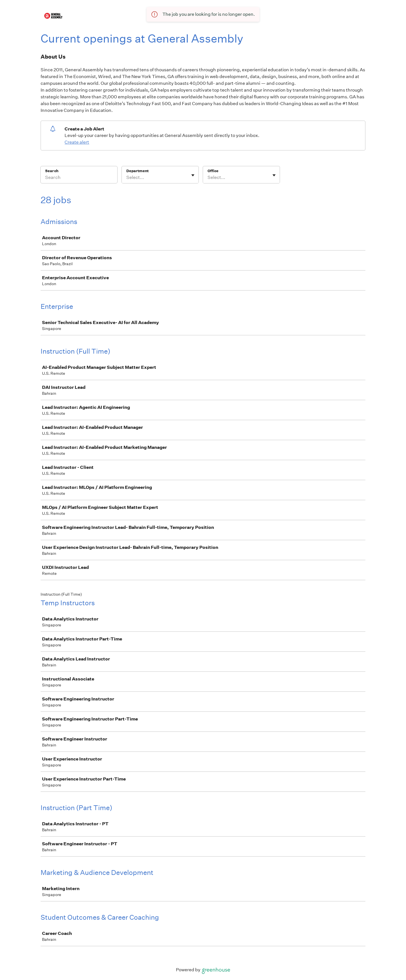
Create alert (77, 142)
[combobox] (127, 178)
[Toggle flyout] (193, 175)
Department (137, 171)
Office (213, 171)
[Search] (79, 178)
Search (52, 171)
